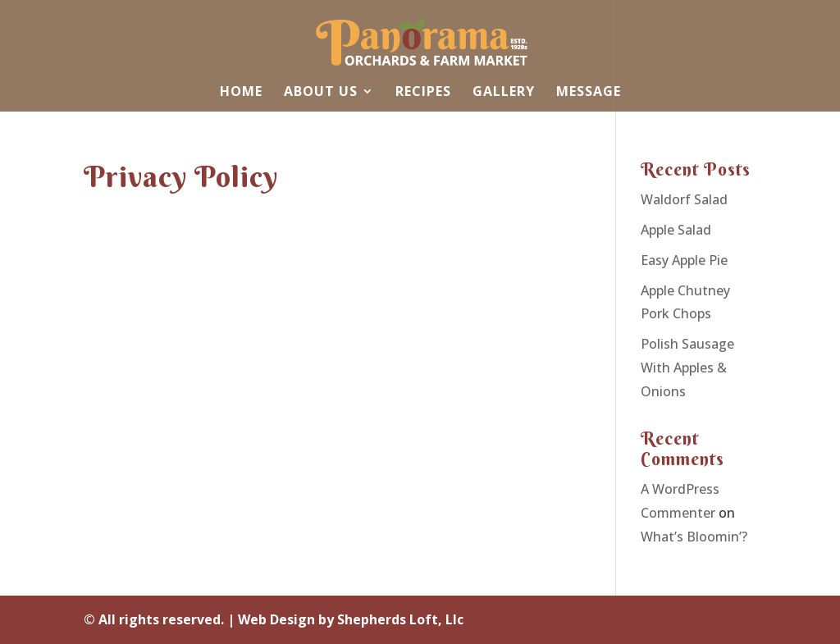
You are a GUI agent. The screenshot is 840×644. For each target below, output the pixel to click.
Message (589, 93)
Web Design (276, 619)
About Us (321, 93)
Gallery (504, 93)
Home (241, 93)
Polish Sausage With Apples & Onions (687, 368)
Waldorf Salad (684, 199)
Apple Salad (676, 230)
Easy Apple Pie (684, 260)
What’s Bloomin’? (694, 537)
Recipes (423, 93)
